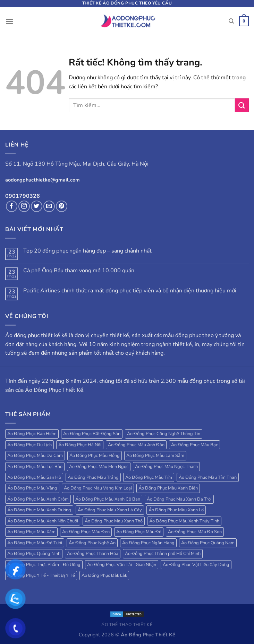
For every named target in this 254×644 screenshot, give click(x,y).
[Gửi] (242, 105)
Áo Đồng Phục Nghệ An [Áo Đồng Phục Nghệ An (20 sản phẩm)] (92, 543)
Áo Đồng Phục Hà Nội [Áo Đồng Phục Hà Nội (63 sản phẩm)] (80, 445)
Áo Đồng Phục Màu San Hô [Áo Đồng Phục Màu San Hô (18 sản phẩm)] (34, 477)
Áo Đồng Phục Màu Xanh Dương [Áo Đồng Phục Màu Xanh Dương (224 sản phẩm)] (39, 510)
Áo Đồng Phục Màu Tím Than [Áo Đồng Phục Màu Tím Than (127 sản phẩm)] (208, 477)
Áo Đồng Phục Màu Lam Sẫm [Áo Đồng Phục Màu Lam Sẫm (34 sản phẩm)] (155, 456)
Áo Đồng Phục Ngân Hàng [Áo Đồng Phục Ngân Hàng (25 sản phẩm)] (148, 543)
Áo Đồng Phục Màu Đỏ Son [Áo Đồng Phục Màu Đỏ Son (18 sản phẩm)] (195, 532)
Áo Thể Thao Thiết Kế (127, 625)
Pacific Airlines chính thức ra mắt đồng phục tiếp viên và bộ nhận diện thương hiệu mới (130, 291)
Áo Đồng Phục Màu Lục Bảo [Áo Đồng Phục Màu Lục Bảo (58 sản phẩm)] (35, 467)
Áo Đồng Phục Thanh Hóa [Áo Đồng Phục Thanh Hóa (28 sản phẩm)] (93, 554)
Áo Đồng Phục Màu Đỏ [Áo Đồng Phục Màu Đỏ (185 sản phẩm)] (139, 532)
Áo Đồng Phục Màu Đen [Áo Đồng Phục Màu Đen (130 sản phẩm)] (86, 532)
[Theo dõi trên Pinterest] (62, 206)
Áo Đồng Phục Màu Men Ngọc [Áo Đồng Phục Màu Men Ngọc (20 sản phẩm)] (99, 467)
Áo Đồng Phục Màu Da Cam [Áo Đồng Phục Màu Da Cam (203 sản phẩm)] (35, 456)
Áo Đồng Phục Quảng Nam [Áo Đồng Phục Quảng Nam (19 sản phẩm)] (208, 543)
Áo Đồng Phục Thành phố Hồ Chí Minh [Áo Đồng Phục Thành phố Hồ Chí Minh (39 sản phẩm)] (163, 554)
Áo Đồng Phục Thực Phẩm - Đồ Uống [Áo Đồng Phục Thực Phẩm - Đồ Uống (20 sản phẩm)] (44, 565)
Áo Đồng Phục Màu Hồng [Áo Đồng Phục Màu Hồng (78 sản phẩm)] (95, 456)
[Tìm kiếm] (231, 21)
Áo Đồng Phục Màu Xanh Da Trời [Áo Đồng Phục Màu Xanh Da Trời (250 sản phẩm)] (179, 499)
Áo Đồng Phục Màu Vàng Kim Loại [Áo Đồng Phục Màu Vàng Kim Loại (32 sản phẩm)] (98, 488)
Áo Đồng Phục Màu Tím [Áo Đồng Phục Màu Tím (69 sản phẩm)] (149, 477)
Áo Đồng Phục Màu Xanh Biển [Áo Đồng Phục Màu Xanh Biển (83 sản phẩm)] (168, 488)
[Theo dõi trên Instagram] (24, 206)
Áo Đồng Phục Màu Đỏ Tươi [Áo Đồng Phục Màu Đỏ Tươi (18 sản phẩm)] (35, 543)
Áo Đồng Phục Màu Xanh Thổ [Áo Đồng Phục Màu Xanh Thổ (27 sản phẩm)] (114, 521)
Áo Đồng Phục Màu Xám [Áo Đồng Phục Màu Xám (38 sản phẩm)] (31, 532)
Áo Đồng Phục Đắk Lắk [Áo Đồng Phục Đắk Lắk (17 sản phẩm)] (104, 575)
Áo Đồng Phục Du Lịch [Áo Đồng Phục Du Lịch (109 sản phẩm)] (29, 445)
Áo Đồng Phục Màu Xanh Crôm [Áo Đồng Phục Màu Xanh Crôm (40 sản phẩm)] (38, 499)
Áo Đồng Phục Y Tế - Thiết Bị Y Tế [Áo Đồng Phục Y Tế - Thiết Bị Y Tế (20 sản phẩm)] (41, 575)
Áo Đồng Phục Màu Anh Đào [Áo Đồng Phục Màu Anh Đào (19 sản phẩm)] (136, 445)
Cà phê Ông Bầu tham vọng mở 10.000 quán (79, 271)
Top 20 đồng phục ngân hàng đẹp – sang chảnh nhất (87, 251)
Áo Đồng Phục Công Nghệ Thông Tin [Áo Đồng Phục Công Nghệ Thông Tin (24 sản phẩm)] (164, 434)
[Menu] (9, 21)
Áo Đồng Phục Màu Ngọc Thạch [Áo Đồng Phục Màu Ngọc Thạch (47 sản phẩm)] (166, 467)
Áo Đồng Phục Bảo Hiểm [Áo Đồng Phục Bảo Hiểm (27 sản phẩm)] (32, 434)
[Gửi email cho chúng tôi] (49, 206)
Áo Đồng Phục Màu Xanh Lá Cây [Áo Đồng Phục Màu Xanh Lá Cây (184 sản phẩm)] (110, 510)
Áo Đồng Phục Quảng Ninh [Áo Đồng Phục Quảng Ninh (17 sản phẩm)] (34, 554)
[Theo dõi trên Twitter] (37, 206)
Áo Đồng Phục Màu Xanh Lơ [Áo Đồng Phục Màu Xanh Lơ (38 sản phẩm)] (176, 510)
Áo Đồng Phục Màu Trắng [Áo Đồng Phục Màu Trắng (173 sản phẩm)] (93, 477)
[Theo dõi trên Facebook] (12, 206)
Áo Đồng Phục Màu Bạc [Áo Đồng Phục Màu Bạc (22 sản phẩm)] (194, 445)
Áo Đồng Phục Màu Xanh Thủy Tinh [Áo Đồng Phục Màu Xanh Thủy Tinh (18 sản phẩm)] (184, 521)
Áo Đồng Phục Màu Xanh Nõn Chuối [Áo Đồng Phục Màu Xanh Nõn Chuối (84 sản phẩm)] (43, 521)
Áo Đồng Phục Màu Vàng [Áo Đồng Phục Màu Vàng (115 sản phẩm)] (32, 488)
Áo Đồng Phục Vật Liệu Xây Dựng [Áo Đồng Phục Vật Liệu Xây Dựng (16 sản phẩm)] (196, 565)
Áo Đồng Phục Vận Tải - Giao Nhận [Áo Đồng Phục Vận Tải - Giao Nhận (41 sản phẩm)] (122, 565)
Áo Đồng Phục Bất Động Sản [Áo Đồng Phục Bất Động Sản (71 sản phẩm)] (92, 434)
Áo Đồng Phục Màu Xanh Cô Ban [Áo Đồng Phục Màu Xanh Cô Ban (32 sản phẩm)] (108, 499)
